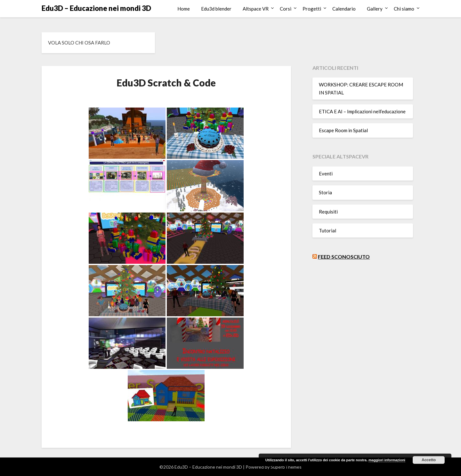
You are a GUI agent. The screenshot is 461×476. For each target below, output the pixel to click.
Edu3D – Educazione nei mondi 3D (96, 8)
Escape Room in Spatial (343, 130)
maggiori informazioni (387, 460)
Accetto (429, 460)
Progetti (312, 9)
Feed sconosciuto (344, 257)
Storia (325, 192)
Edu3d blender (216, 9)
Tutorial (328, 230)
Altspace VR (256, 9)
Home (184, 9)
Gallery (375, 9)
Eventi (326, 173)
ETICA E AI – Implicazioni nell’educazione (362, 111)
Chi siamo (404, 9)
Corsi (286, 9)
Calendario (344, 9)
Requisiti (328, 212)
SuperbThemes (286, 467)
